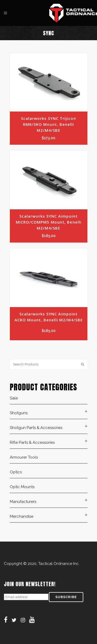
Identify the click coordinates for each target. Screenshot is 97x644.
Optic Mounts (22, 487)
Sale (14, 398)
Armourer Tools (24, 457)
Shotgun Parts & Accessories (36, 428)
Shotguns (19, 413)
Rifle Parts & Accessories (32, 442)
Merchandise (22, 516)
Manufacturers (23, 502)
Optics (16, 472)
